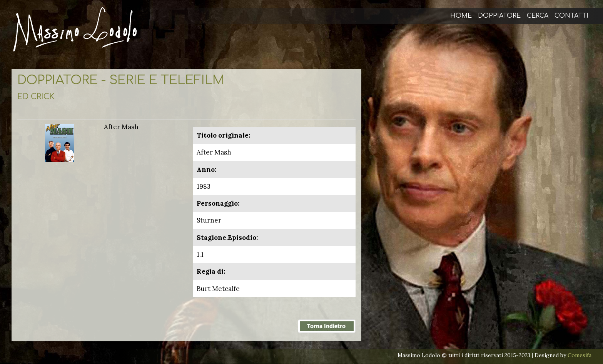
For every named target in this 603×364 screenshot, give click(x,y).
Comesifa (580, 355)
